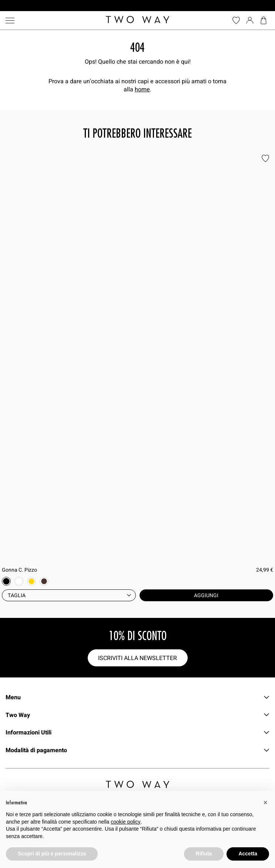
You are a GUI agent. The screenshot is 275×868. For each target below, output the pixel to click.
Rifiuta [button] (204, 854)
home (142, 89)
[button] (265, 803)
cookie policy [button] (125, 822)
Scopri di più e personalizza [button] (52, 854)
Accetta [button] (248, 854)
